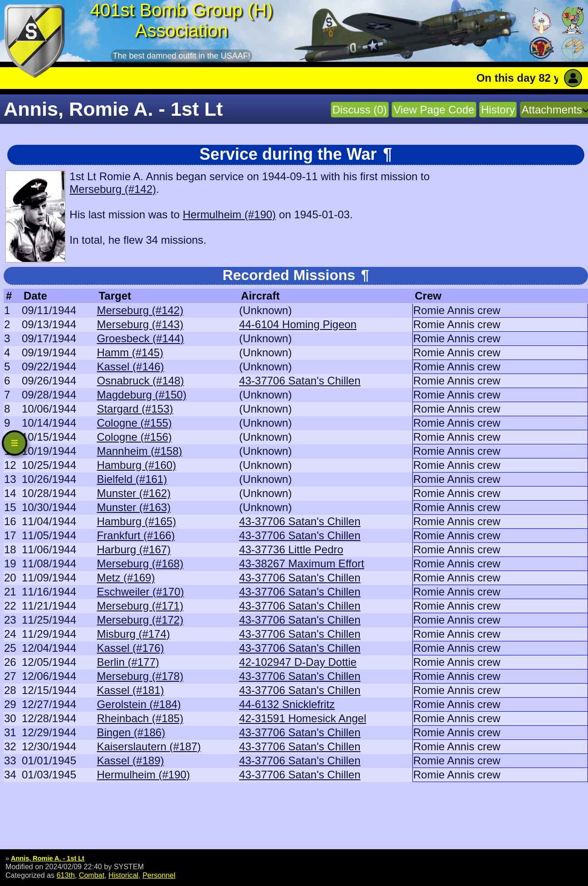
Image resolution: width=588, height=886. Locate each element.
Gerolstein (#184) (139, 704)
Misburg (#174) (133, 634)
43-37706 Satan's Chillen (300, 381)
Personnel (159, 875)
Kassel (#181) (130, 690)
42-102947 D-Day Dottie (298, 662)
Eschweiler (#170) (140, 592)
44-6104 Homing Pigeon (298, 324)
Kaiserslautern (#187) (149, 746)
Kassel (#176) (130, 648)
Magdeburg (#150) (141, 395)
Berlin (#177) (128, 662)
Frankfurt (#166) (136, 535)
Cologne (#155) (134, 423)
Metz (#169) (126, 578)
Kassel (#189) (130, 760)
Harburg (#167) (134, 549)
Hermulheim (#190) (229, 214)
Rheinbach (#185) (140, 718)
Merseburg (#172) (140, 620)
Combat (92, 875)
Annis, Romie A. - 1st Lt (48, 858)
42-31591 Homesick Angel (303, 718)
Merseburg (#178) (140, 676)
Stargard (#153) (135, 409)
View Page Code (434, 110)
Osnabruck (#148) (140, 381)
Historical (123, 875)
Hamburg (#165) (136, 521)
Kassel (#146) (130, 367)
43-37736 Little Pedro (291, 549)
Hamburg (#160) (136, 465)
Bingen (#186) (131, 732)
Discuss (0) (360, 110)
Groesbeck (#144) (140, 338)
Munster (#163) (134, 507)
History (498, 110)
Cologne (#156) (134, 437)
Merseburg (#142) (113, 189)
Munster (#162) (134, 493)
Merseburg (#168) (140, 564)
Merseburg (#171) (140, 606)
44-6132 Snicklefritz (287, 704)
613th (66, 875)
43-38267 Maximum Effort (302, 564)
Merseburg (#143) (140, 324)
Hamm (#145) (130, 352)
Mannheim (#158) (139, 451)
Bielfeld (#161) (132, 479)
